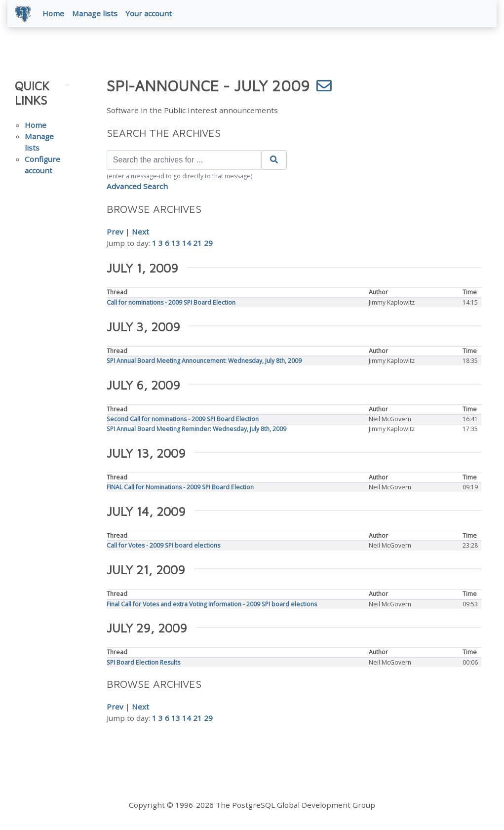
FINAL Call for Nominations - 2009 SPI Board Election (180, 487)
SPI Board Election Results (143, 662)
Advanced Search (137, 186)
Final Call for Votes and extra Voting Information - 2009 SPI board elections (212, 604)
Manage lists (95, 13)
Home (53, 13)
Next (140, 232)
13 (176, 243)
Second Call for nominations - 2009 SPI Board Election (183, 419)
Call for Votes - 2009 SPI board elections (163, 545)
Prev (115, 232)
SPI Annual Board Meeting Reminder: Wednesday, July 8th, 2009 (196, 429)
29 (208, 243)
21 (197, 243)
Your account (149, 13)
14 (187, 243)
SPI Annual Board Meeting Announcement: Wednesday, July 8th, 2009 (204, 361)
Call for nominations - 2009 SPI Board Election (171, 302)
